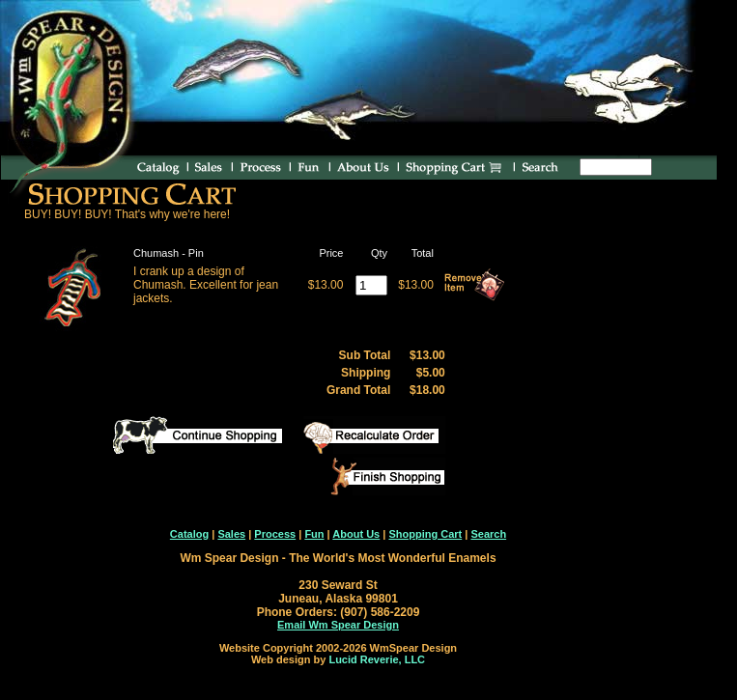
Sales (231, 534)
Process (275, 534)
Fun (314, 534)
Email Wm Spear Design (338, 625)
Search (488, 534)
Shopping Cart (425, 534)
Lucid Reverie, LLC (377, 659)
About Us (356, 534)
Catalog (189, 534)
